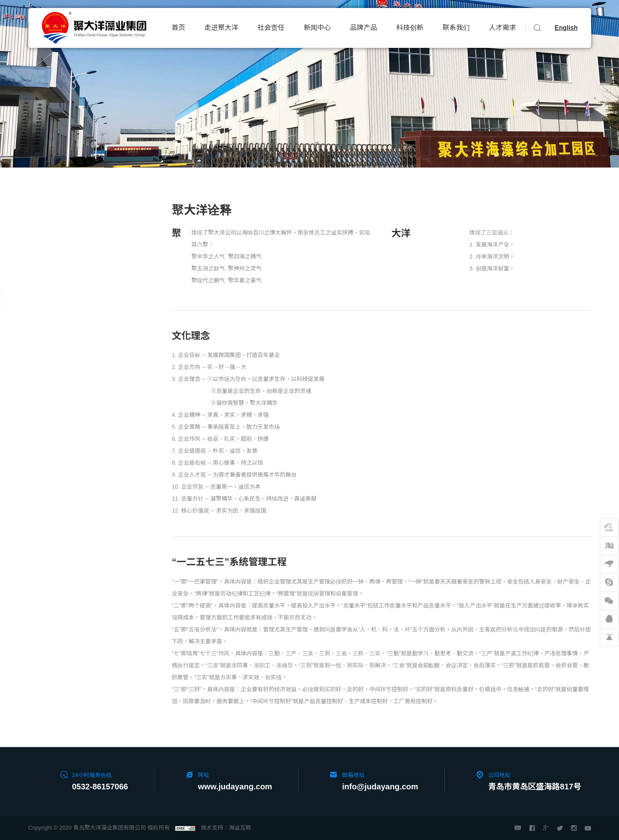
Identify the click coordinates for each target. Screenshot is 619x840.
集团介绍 (47, 243)
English (566, 28)
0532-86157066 (100, 787)
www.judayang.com (235, 787)
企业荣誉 (47, 351)
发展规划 (47, 324)
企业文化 (47, 297)
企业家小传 (50, 270)
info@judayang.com (380, 787)
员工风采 (47, 378)
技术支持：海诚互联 (226, 828)
